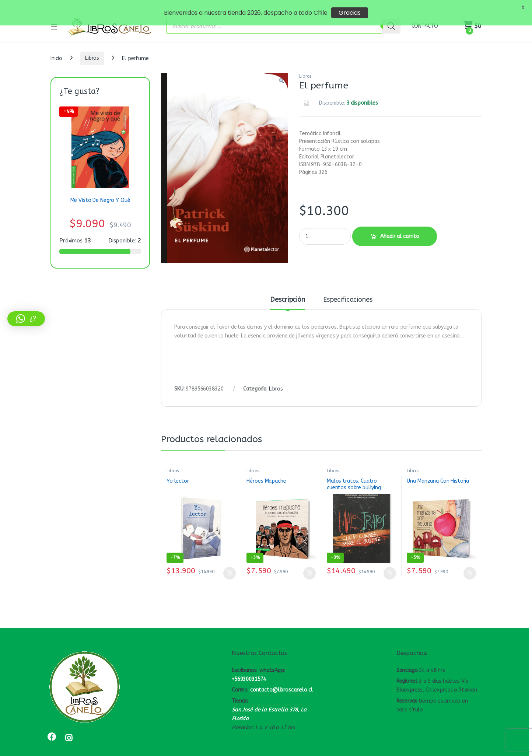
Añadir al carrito (400, 229)
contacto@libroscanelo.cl (281, 682)
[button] (281, 74)
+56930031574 (249, 672)
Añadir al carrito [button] (230, 566)
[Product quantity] (325, 229)
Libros (92, 51)
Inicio (56, 51)
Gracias (350, 13)
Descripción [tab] (287, 293)
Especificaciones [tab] (348, 293)
